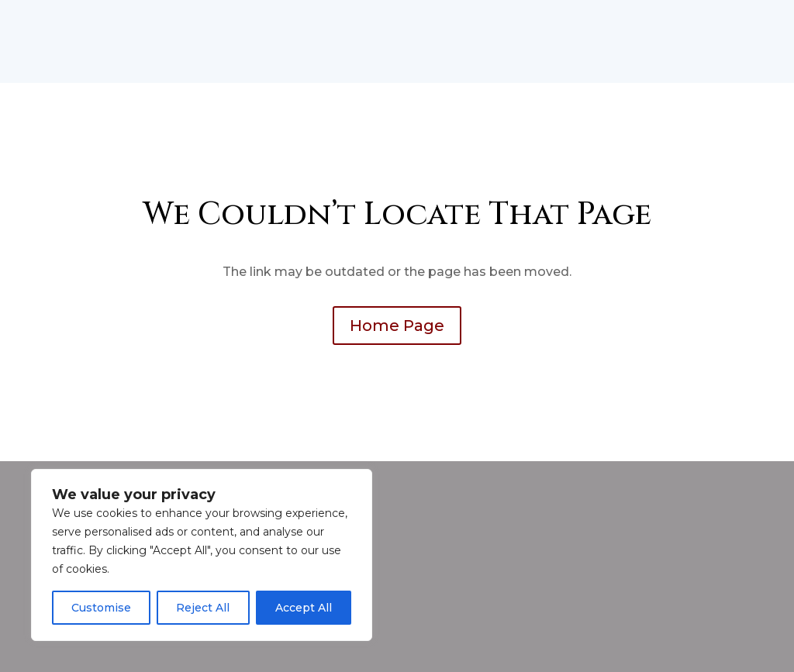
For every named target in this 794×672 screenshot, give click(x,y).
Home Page (397, 326)
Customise (101, 608)
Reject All (203, 608)
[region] (202, 555)
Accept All (304, 608)
